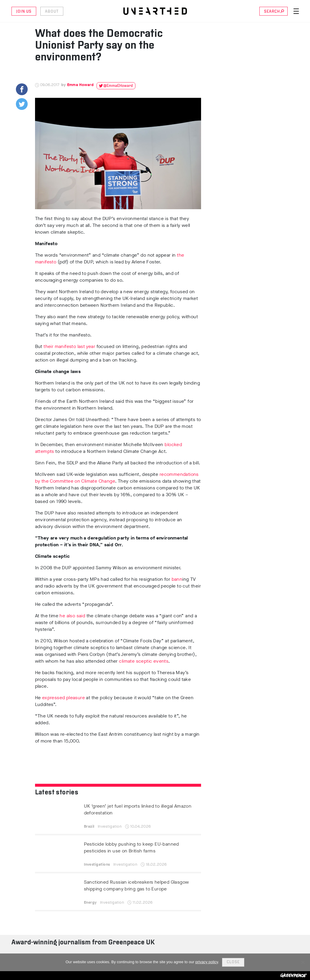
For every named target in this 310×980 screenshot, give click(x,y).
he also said (72, 616)
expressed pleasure (63, 698)
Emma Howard (80, 85)
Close (233, 962)
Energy (90, 902)
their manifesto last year (69, 346)
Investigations (97, 864)
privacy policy (207, 962)
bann (176, 579)
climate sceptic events (143, 661)
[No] (303, 962)
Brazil (89, 826)
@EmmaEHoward (118, 86)
